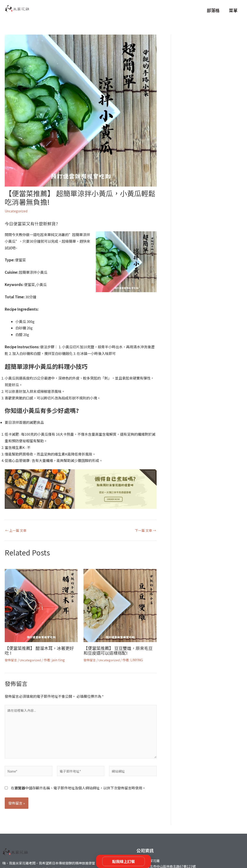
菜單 (233, 10)
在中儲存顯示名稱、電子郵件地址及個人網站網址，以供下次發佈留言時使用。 (78, 794)
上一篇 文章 (17, 530)
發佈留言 (11, 660)
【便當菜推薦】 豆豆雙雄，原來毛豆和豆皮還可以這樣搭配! (119, 650)
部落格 (213, 10)
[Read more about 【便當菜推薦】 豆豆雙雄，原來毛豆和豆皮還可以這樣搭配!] (120, 605)
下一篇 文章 (145, 530)
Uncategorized (17, 211)
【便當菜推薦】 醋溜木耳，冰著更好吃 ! (41, 650)
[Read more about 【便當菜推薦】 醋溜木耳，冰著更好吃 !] (41, 605)
